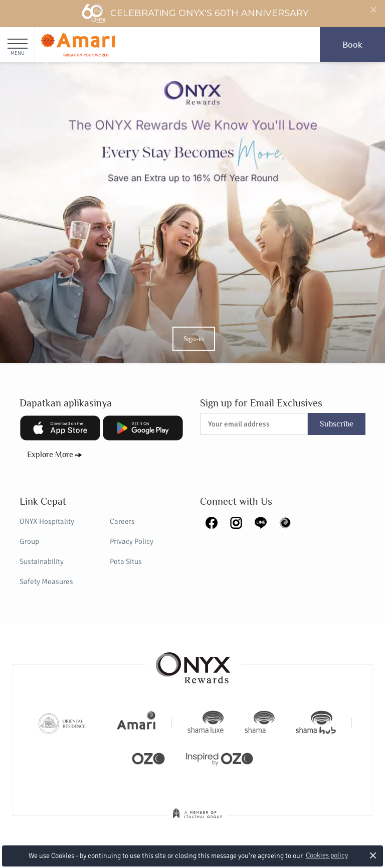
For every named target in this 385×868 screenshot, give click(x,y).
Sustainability (42, 561)
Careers (122, 521)
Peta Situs (126, 561)
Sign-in (194, 339)
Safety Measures (46, 582)
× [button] (373, 855)
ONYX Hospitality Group (47, 531)
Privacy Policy (132, 541)
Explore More (50, 455)
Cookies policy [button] (327, 855)
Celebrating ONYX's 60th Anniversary (195, 14)
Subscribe (337, 424)
